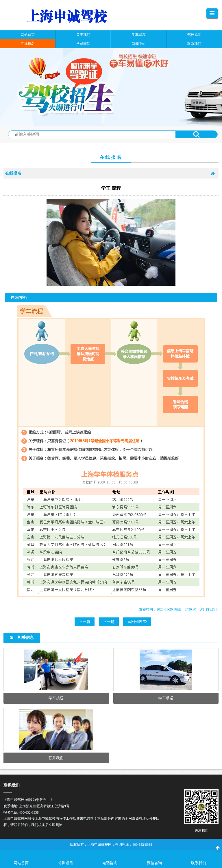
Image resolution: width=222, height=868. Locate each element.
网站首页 (21, 863)
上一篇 (85, 622)
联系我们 (199, 863)
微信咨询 (154, 863)
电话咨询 (110, 863)
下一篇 (109, 622)
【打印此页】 (208, 609)
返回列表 (137, 622)
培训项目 (66, 863)
